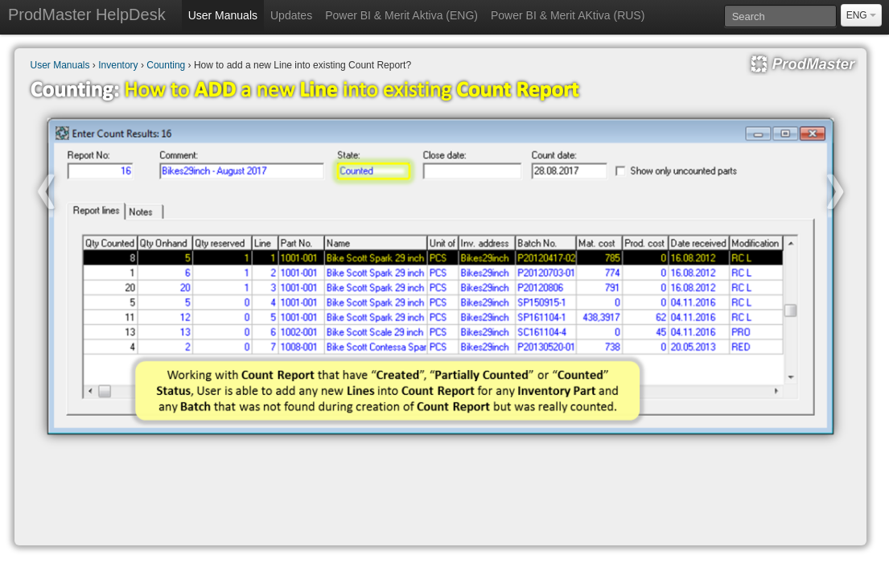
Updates (291, 15)
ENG (861, 15)
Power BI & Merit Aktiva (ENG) (401, 15)
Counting (166, 65)
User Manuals (223, 15)
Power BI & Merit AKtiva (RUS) (568, 15)
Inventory (118, 65)
